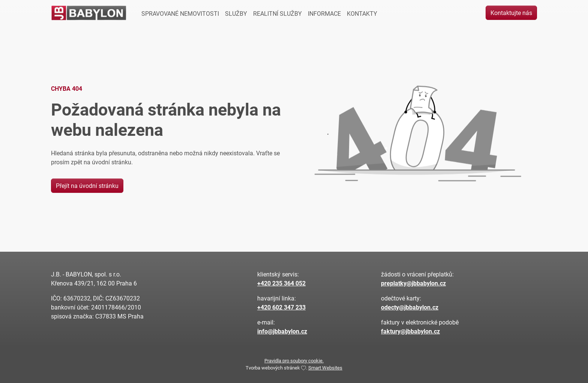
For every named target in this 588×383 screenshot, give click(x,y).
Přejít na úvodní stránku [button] (87, 185)
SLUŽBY (236, 13)
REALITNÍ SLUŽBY (277, 13)
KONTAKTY (362, 13)
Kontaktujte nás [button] (511, 13)
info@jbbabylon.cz (282, 331)
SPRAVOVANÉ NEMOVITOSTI (180, 13)
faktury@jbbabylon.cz (410, 331)
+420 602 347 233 (281, 307)
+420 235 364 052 (281, 283)
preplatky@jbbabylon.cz (413, 283)
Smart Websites (325, 367)
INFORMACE (324, 13)
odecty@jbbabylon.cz (410, 307)
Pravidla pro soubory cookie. (294, 360)
